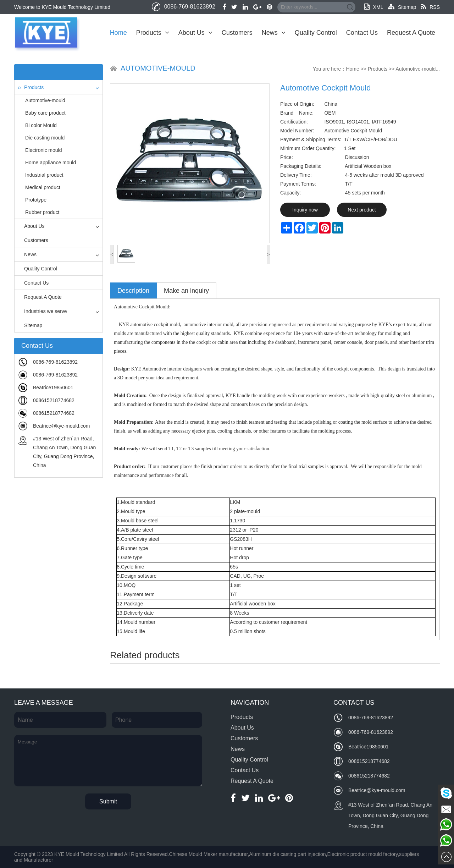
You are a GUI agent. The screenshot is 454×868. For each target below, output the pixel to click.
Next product (362, 210)
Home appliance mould (51, 163)
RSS (430, 7)
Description (133, 291)
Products (153, 33)
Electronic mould (44, 150)
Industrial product (44, 175)
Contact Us (362, 33)
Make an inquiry (186, 291)
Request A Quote (411, 33)
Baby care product (45, 113)
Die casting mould (45, 138)
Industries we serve (43, 311)
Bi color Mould (41, 125)
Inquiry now (305, 210)
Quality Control (316, 33)
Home (118, 33)
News (274, 33)
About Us (195, 33)
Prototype (36, 200)
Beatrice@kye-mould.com (62, 426)
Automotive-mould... (418, 69)
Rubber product (42, 212)
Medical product (43, 187)
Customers (237, 33)
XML (374, 7)
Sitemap (402, 7)
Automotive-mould (45, 100)
